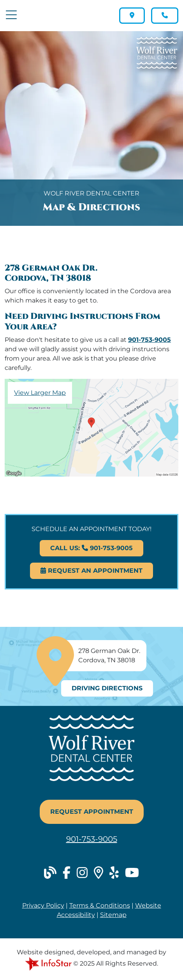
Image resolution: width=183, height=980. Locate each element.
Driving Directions (107, 688)
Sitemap (113, 915)
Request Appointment (92, 812)
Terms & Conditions (100, 905)
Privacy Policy (43, 905)
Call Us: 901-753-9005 (91, 548)
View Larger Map (40, 393)
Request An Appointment (91, 571)
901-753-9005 (150, 340)
